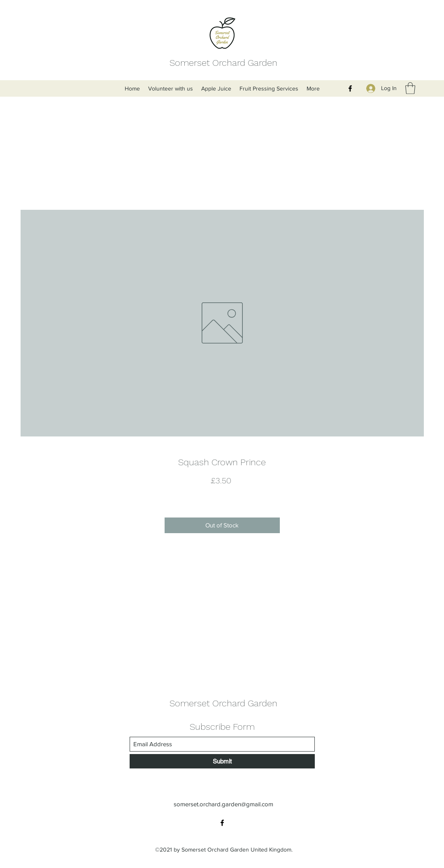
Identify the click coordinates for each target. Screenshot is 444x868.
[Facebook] (350, 88)
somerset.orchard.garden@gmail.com (223, 804)
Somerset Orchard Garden (223, 63)
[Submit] (222, 761)
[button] (410, 88)
